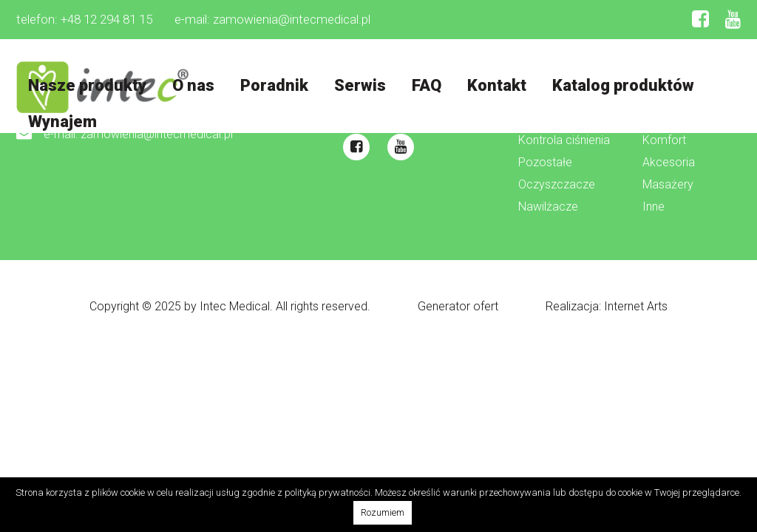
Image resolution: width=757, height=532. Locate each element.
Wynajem (62, 122)
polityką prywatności (327, 492)
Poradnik (276, 85)
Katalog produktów (628, 85)
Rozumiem (383, 512)
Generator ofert (458, 306)
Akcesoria (669, 163)
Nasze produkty (87, 85)
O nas (194, 85)
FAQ (430, 85)
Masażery (668, 185)
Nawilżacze (548, 207)
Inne (654, 207)
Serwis (362, 85)
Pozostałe (545, 163)
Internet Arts (636, 306)
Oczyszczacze (557, 185)
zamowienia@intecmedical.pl (292, 19)
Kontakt (500, 85)
